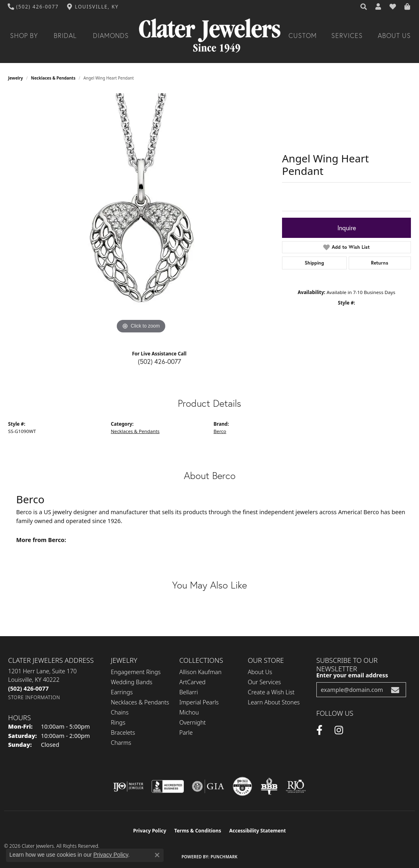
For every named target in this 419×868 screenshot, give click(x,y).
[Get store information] (34, 697)
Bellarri (189, 692)
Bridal (65, 36)
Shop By (24, 36)
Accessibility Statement (257, 831)
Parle (186, 732)
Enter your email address (352, 675)
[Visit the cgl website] (242, 786)
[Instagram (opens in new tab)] (339, 730)
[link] (33, 7)
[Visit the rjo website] (296, 786)
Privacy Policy (150, 831)
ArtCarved (193, 682)
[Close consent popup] (157, 855)
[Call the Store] (28, 688)
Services (347, 36)
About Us (394, 36)
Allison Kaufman (201, 672)
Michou (189, 712)
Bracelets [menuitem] (123, 732)
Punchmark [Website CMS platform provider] (224, 857)
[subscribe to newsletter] (395, 690)
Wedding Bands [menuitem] (132, 682)
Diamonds (111, 36)
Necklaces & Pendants (53, 78)
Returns (380, 263)
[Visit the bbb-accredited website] (168, 786)
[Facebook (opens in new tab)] (319, 730)
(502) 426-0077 (159, 361)
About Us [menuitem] (260, 672)
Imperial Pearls (199, 702)
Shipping (314, 263)
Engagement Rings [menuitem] (136, 672)
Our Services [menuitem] (264, 682)
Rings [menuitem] (118, 722)
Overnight (193, 722)
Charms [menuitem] (121, 743)
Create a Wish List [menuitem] (271, 692)
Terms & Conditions (198, 831)
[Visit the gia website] (208, 786)
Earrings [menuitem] (122, 692)
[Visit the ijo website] (128, 786)
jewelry (16, 78)
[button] (364, 7)
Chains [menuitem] (120, 712)
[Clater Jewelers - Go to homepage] (210, 36)
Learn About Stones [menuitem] (274, 702)
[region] (141, 214)
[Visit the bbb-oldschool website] (269, 786)
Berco (220, 431)
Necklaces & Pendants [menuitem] (140, 702)
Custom (303, 36)
